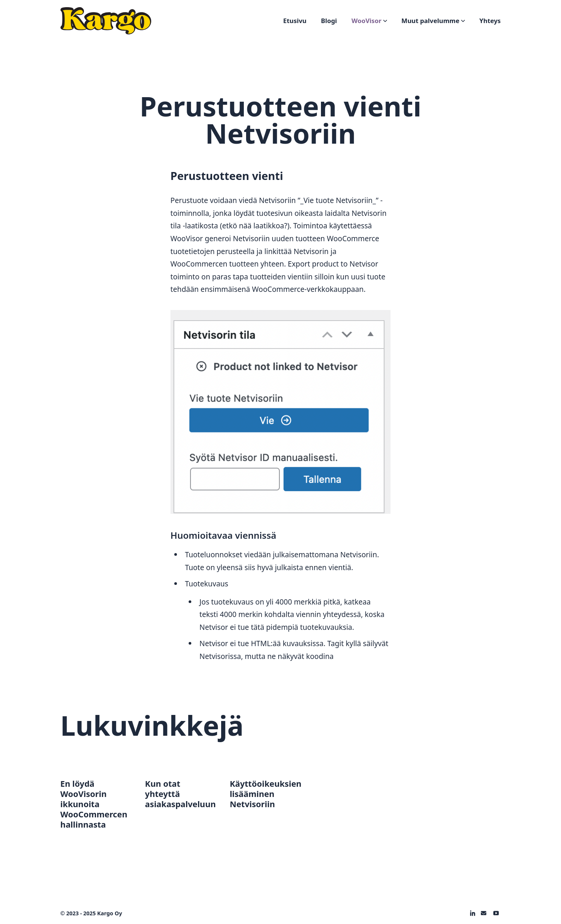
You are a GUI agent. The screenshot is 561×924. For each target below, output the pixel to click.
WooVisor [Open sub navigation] (369, 21)
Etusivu (295, 21)
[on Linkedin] (473, 913)
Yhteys (490, 21)
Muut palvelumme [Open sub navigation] (433, 21)
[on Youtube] (496, 913)
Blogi (329, 21)
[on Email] (484, 913)
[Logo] (106, 21)
